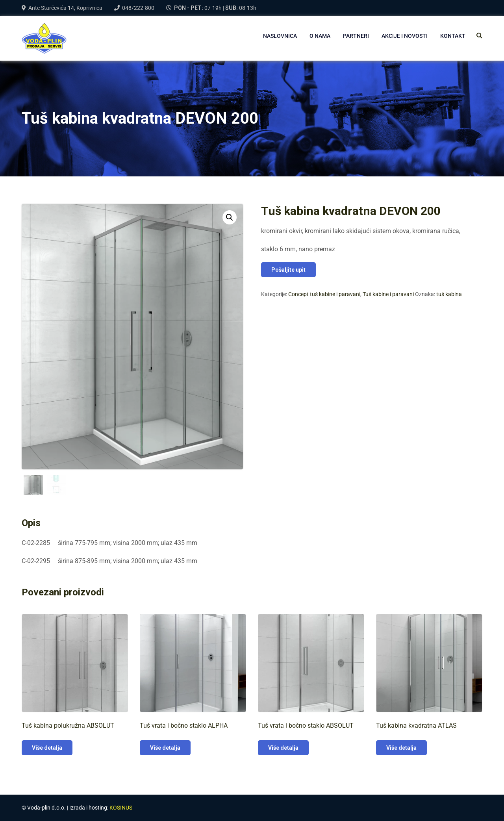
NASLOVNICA (280, 36)
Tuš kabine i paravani (388, 294)
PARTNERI (356, 36)
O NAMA (320, 36)
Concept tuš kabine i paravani (324, 294)
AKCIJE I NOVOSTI (405, 36)
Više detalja (47, 748)
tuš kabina (449, 294)
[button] (230, 217)
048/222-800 (138, 8)
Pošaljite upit (288, 270)
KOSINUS (121, 808)
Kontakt (453, 36)
